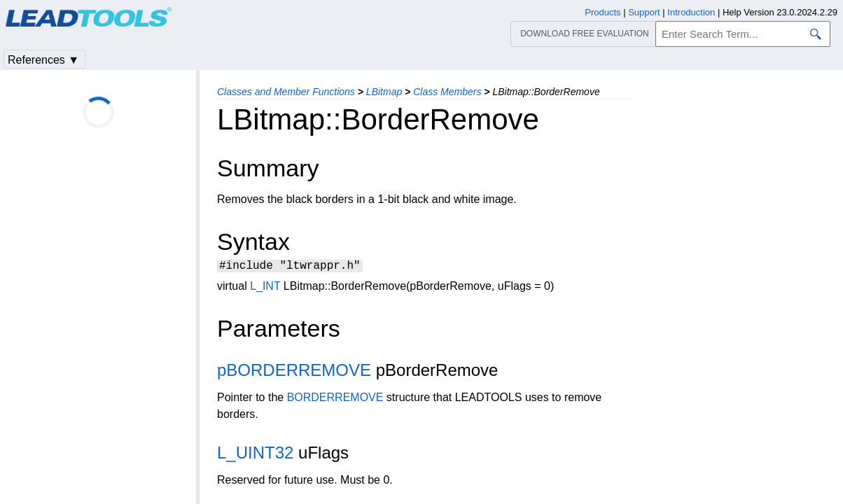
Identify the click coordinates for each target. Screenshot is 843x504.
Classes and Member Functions (286, 92)
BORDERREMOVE (335, 399)
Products (602, 12)
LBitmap (384, 92)
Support (644, 12)
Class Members (447, 92)
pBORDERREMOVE (294, 372)
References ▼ (43, 60)
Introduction (691, 12)
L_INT (265, 288)
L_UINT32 (255, 455)
